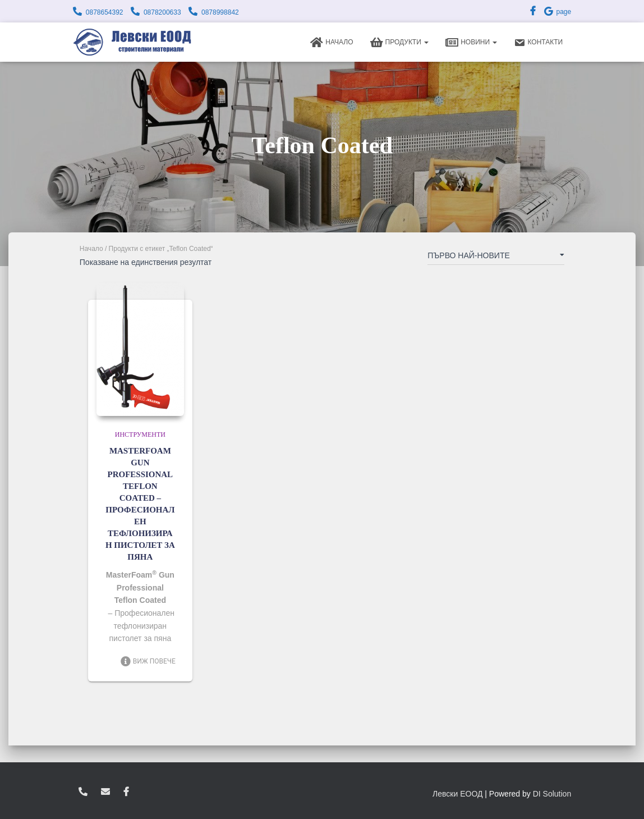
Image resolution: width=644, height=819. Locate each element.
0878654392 (105, 12)
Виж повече (148, 661)
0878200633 (162, 12)
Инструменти (140, 434)
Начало (332, 43)
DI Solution (552, 794)
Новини (471, 43)
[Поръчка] (496, 258)
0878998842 (220, 12)
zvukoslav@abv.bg (105, 792)
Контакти (538, 43)
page (557, 12)
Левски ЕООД (457, 794)
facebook (126, 792)
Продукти (400, 43)
